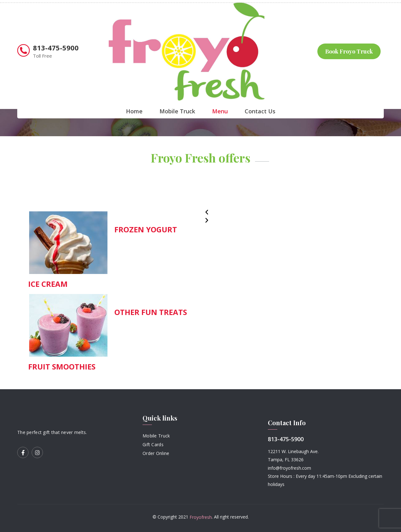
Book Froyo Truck (349, 51)
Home (134, 111)
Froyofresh (201, 517)
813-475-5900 (56, 48)
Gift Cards (153, 444)
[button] (290, 212)
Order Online (156, 453)
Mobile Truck (177, 111)
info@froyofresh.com (289, 468)
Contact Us (260, 111)
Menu (220, 111)
